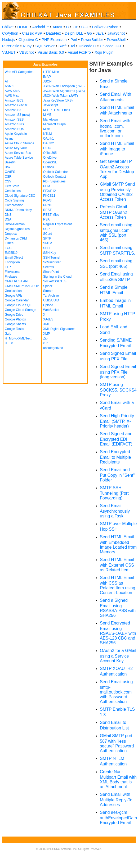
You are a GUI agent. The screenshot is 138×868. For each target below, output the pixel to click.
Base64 (10, 162)
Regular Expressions (58, 224)
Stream (48, 291)
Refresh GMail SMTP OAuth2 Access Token (113, 212)
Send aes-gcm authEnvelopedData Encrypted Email (119, 818)
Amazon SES (14, 120)
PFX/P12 (50, 191)
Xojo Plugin (104, 52)
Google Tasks (14, 329)
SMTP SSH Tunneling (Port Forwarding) (114, 493)
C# (75, 27)
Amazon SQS (14, 129)
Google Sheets (15, 324)
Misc (46, 129)
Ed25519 (11, 253)
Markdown (50, 120)
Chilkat (8, 27)
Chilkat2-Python (105, 27)
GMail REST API (16, 281)
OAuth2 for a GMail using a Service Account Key (118, 656)
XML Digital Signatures (59, 329)
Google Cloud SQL (18, 305)
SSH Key (50, 253)
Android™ (41, 27)
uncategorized (53, 348)
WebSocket (51, 310)
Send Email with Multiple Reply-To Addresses (116, 800)
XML (46, 324)
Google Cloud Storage (21, 310)
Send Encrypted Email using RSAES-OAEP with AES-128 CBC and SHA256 (118, 633)
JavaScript (116, 33)
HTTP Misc (51, 72)
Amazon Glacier (16, 105)
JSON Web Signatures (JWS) (64, 91)
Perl (74, 40)
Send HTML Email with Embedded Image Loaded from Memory (118, 544)
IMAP (47, 77)
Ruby (27, 46)
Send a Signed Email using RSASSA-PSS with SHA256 (118, 608)
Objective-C (28, 40)
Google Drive (14, 315)
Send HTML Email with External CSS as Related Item (117, 565)
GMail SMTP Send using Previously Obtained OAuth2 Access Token (117, 192)
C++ (85, 27)
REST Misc (51, 215)
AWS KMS (12, 91)
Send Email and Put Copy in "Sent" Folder (117, 475)
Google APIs (14, 296)
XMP (47, 334)
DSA (8, 219)
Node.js (8, 40)
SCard (48, 234)
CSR (8, 177)
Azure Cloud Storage (19, 143)
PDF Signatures (54, 181)
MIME (47, 115)
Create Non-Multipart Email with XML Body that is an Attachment (118, 779)
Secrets (49, 267)
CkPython (10, 33)
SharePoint (51, 272)
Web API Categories (19, 72)
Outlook (49, 167)
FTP (8, 267)
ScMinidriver (52, 262)
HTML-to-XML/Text (18, 338)
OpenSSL (50, 162)
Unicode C (87, 46)
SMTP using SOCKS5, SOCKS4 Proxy (118, 390)
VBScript (26, 52)
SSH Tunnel (52, 258)
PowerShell (116, 40)
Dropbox (11, 234)
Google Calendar (17, 300)
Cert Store (12, 186)
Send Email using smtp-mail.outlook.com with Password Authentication (116, 692)
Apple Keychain (16, 134)
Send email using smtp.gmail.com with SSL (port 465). (116, 232)
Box (8, 167)
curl (46, 343)
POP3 (47, 200)
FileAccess (12, 272)
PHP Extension (54, 40)
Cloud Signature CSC (20, 196)
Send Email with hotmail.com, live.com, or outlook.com (115, 128)
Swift (63, 46)
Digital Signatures (17, 229)
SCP (46, 229)
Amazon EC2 (14, 100)
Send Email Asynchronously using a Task (115, 511)
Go (89, 33)
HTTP (9, 343)
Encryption (12, 262)
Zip (45, 338)
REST (47, 210)
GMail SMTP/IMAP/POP (22, 286)
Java (100, 33)
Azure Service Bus (18, 153)
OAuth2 (49, 143)
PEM (47, 186)
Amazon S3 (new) (17, 115)
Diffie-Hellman (15, 224)
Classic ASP (32, 33)
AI (6, 81)
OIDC (47, 148)
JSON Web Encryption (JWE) (64, 86)
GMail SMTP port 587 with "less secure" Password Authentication (117, 743)
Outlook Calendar (55, 172)
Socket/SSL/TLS (55, 281)
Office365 (50, 153)
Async (9, 139)
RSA (46, 219)
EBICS (10, 243)
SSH (46, 248)
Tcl (72, 46)
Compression (14, 205)
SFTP (47, 238)
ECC (8, 248)
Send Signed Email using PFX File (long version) (118, 372)
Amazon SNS (14, 124)
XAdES (48, 319)
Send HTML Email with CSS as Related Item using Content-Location (117, 585)
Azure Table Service (19, 158)
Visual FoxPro (79, 52)
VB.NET (9, 52)
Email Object (14, 258)
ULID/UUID (51, 300)
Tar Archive (51, 296)
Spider (48, 286)
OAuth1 (49, 139)
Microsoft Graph (54, 124)
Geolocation (13, 291)
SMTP (48, 243)
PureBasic (11, 46)
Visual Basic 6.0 (51, 52)
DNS (8, 215)
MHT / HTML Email (57, 110)
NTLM (48, 134)
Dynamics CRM (16, 238)
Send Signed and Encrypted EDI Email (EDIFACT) (116, 439)
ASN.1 (9, 86)
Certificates (13, 191)
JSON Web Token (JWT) (61, 96)
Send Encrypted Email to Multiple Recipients (115, 457)
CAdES (10, 172)
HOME (23, 27)
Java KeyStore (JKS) (58, 100)
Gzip (8, 334)
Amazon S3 (13, 110)
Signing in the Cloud (57, 277)
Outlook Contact (55, 177)
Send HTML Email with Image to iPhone (117, 149)
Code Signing (14, 200)
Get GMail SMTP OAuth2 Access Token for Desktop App (117, 169)
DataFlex (54, 33)
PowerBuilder (92, 40)
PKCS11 (49, 196)
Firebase (11, 277)
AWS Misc (12, 96)
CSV (8, 181)
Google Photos (15, 319)
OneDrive (50, 158)
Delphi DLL (74, 33)
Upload (48, 305)
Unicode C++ (111, 46)
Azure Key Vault (16, 148)
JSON (47, 81)
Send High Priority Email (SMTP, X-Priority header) (117, 421)
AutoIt (58, 27)
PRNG (48, 205)
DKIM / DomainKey (18, 210)
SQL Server (45, 46)
